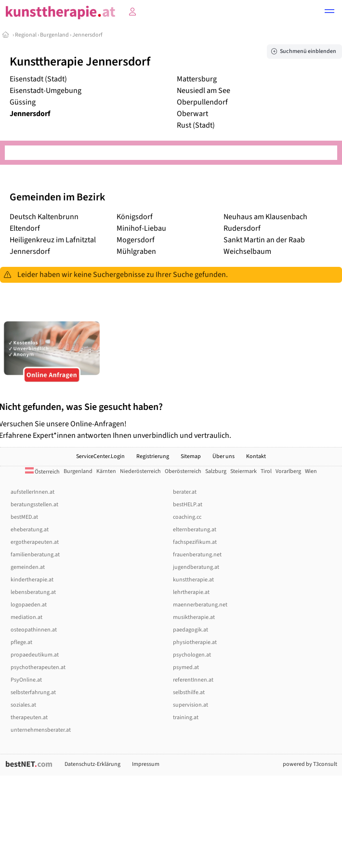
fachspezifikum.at (195, 542)
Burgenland (54, 35)
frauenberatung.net (197, 555)
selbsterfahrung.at (33, 692)
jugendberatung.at (196, 567)
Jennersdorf (87, 35)
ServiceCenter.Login (100, 456)
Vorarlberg (288, 471)
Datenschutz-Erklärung (92, 764)
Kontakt (256, 456)
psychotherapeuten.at (38, 667)
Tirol (266, 471)
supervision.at (191, 705)
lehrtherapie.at (191, 592)
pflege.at (21, 642)
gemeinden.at (28, 567)
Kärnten (106, 471)
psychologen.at (192, 655)
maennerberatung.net (200, 605)
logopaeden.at (29, 605)
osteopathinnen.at (34, 630)
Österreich (42, 472)
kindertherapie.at (32, 580)
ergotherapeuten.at (35, 542)
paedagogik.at (191, 630)
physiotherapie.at (195, 642)
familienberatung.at (35, 555)
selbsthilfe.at (189, 692)
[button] (329, 13)
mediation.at (26, 617)
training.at (186, 717)
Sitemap (191, 456)
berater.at (185, 492)
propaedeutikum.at (35, 655)
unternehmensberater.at (41, 730)
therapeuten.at (29, 717)
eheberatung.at (30, 530)
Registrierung (153, 456)
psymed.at (186, 667)
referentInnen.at (193, 680)
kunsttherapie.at (193, 580)
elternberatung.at (195, 530)
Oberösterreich (183, 471)
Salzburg (216, 471)
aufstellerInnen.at (33, 492)
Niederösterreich (140, 471)
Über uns (224, 456)
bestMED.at (24, 517)
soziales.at (23, 705)
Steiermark (243, 471)
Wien (311, 471)
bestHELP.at (188, 505)
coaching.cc (187, 517)
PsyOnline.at (26, 680)
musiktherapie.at (194, 617)
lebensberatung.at (33, 592)
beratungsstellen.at (34, 505)
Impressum (146, 764)
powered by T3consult (310, 764)
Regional (26, 35)
